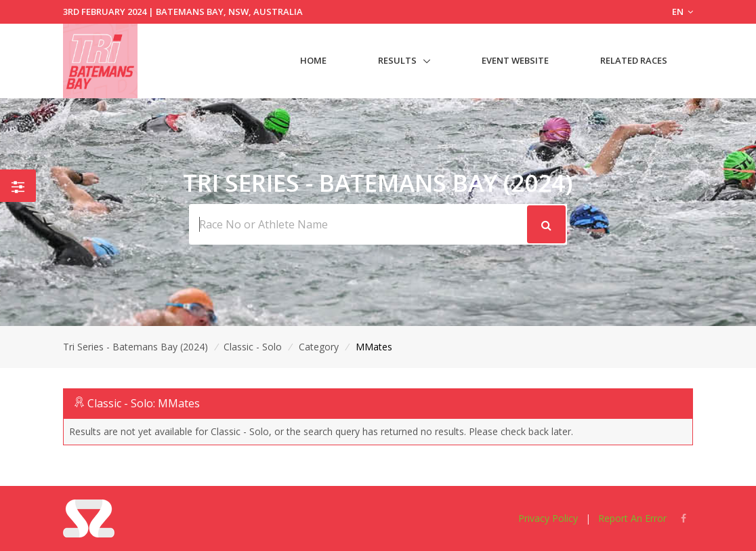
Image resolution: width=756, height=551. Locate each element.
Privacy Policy (548, 518)
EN (682, 12)
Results (397, 60)
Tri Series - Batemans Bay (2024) (135, 347)
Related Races (634, 60)
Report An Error (632, 518)
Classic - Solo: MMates (144, 403)
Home (313, 60)
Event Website (515, 60)
